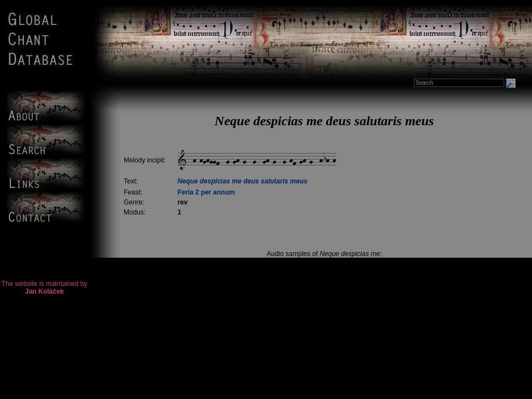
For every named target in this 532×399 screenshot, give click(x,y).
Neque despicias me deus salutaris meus (242, 181)
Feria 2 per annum (206, 192)
